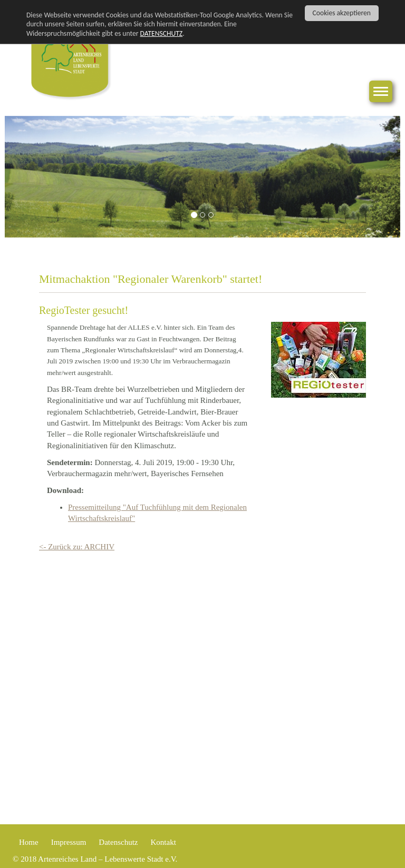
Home (29, 842)
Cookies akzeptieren (342, 13)
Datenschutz (118, 842)
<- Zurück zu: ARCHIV (77, 547)
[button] (35, 177)
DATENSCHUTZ (162, 33)
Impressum (69, 842)
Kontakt (163, 842)
